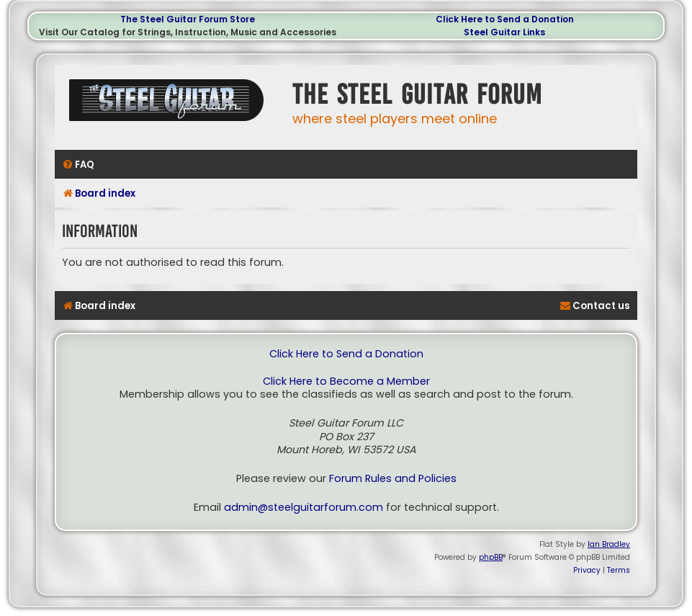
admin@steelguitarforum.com (304, 508)
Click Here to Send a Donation (505, 19)
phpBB (491, 557)
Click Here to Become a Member (346, 381)
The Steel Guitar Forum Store (188, 19)
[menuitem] (78, 165)
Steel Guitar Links (504, 32)
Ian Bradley (609, 544)
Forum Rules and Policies (393, 479)
